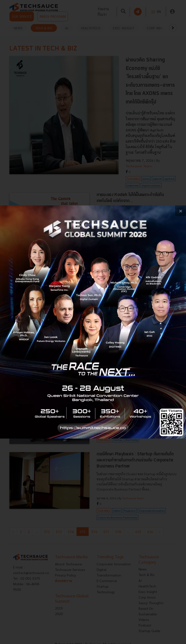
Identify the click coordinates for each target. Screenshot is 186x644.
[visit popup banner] (93, 322)
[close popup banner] (181, 211)
